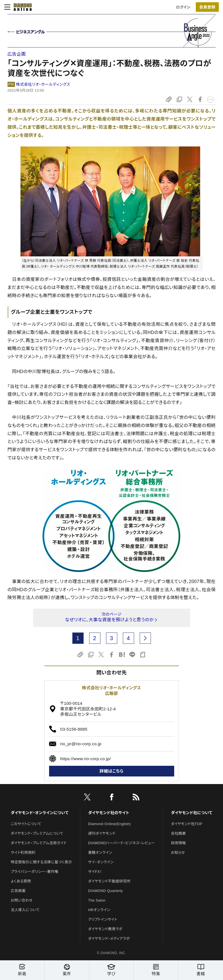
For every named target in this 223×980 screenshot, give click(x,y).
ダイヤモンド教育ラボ (105, 929)
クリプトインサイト (103, 919)
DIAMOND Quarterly (105, 891)
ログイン (183, 7)
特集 (156, 970)
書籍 (201, 970)
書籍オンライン (100, 853)
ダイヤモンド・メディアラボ (109, 939)
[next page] (145, 638)
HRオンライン (99, 910)
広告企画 (17, 54)
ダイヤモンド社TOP (187, 824)
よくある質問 (21, 881)
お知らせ (178, 853)
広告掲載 (18, 891)
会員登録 (207, 7)
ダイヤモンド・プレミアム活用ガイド (39, 843)
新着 (22, 970)
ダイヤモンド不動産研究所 (109, 881)
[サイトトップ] (21, 7)
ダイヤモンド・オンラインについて (40, 813)
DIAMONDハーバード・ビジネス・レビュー (121, 843)
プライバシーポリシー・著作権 (35, 872)
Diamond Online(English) (109, 824)
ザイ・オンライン (101, 862)
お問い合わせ (22, 900)
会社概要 (178, 833)
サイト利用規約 (23, 853)
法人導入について (25, 910)
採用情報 (178, 843)
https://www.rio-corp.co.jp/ (86, 759)
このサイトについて (26, 824)
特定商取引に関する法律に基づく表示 (41, 862)
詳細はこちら (112, 771)
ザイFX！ (95, 872)
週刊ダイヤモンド (102, 833)
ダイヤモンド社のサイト (109, 813)
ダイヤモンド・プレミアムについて (37, 833)
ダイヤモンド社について (191, 813)
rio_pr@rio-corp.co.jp (81, 744)
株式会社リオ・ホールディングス (43, 84)
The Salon (97, 900)
